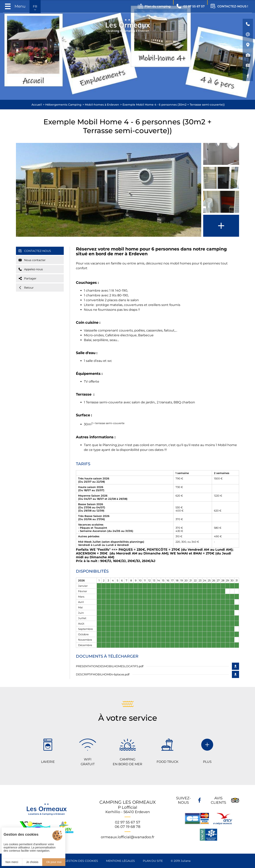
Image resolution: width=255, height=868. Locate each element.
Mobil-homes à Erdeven (102, 105)
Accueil (37, 105)
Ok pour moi (54, 862)
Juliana (186, 861)
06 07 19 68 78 (127, 827)
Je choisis (32, 862)
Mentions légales (120, 861)
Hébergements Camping (63, 105)
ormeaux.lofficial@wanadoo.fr (128, 837)
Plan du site (153, 861)
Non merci (12, 862)
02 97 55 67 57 (128, 822)
